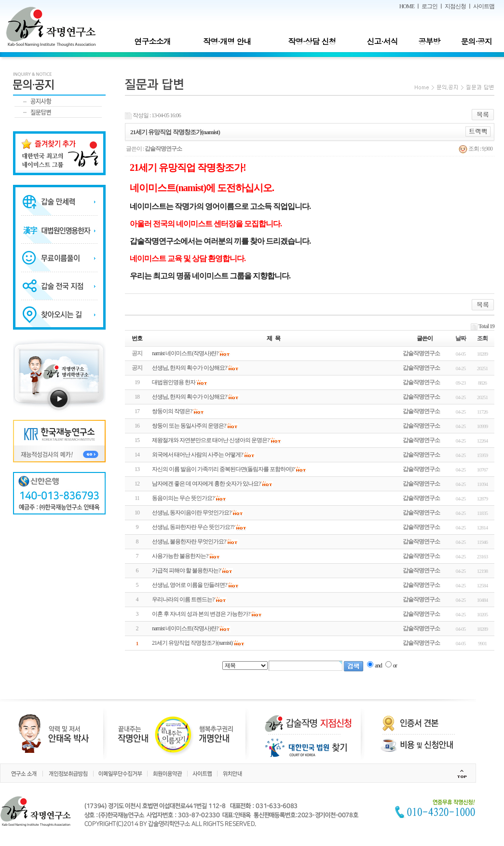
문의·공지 (476, 41)
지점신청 (455, 6)
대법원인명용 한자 (174, 382)
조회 (482, 338)
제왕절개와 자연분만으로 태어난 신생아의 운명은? (211, 440)
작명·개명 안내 (227, 41)
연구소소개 (152, 41)
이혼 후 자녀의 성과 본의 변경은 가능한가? (201, 614)
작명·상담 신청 (312, 41)
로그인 (429, 6)
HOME (407, 6)
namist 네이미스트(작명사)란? (185, 628)
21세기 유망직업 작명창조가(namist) (192, 643)
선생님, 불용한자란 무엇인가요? (189, 541)
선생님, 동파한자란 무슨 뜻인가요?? (193, 527)
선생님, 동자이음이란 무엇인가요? (191, 513)
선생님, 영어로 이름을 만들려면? (189, 585)
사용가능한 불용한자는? (180, 556)
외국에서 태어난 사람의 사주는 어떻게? (197, 455)
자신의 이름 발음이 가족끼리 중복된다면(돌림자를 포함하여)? (223, 469)
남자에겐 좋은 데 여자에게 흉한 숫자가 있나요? (206, 484)
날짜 (461, 338)
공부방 (429, 41)
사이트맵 (484, 6)
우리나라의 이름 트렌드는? (183, 599)
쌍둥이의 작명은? (172, 411)
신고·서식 (382, 41)
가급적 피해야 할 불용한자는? (186, 570)
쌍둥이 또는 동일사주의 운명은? (189, 426)
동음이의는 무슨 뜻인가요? (183, 498)
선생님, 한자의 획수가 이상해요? (189, 397)
